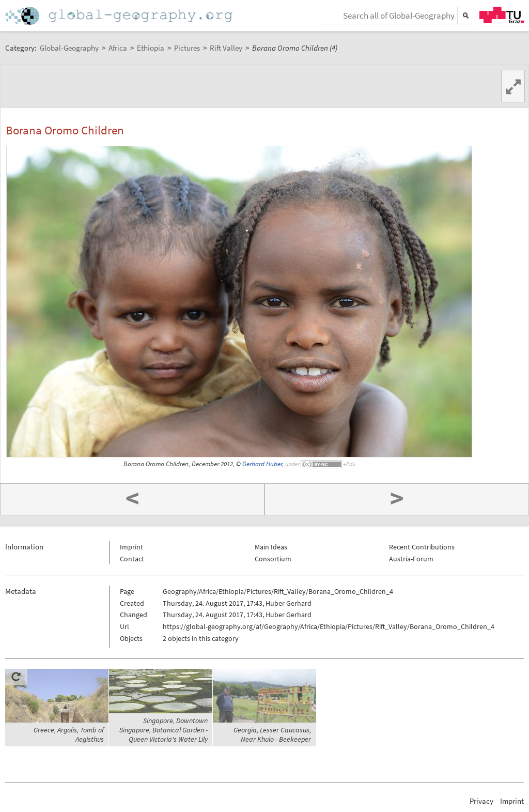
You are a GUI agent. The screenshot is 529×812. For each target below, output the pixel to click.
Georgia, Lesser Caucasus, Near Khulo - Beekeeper (272, 734)
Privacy (481, 801)
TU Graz (502, 15)
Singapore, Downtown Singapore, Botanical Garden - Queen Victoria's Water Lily (164, 730)
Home (120, 16)
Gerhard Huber (262, 464)
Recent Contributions (422, 547)
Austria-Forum (411, 559)
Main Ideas (271, 547)
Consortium (273, 559)
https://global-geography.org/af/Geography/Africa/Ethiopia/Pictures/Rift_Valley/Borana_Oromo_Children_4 (329, 626)
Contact (132, 559)
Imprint (131, 547)
